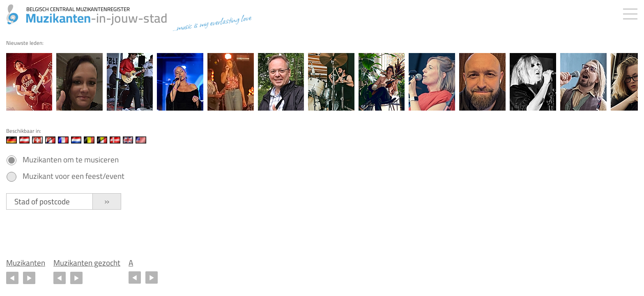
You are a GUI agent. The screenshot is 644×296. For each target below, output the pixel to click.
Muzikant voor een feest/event (74, 176)
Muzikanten (26, 263)
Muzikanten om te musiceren (71, 160)
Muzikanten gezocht (87, 263)
